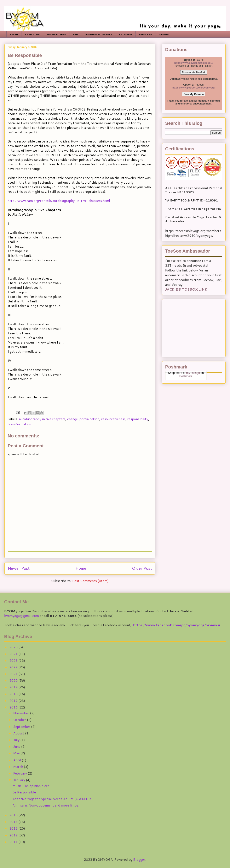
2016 (14, 707)
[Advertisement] (191, 327)
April (18, 760)
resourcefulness (113, 419)
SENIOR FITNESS (56, 34)
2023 (14, 660)
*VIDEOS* (164, 34)
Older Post (142, 568)
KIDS (75, 34)
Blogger (139, 859)
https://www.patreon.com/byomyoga (194, 88)
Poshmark (186, 376)
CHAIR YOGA (33, 34)
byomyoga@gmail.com (21, 616)
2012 (14, 835)
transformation (19, 424)
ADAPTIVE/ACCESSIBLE (99, 34)
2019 (14, 687)
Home (81, 568)
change (72, 419)
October (20, 720)
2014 (14, 822)
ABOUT (14, 34)
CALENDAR (126, 34)
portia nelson (89, 419)
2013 (14, 828)
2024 (14, 654)
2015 (14, 815)
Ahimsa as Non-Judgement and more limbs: (46, 805)
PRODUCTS (145, 34)
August (19, 733)
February (21, 773)
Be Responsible (24, 792)
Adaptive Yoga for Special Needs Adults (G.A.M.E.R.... (53, 799)
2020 (14, 680)
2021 (14, 674)
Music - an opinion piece (31, 786)
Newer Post (19, 568)
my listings (193, 373)
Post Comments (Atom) (90, 581)
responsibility (138, 419)
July (17, 740)
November (22, 713)
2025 (14, 647)
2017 (14, 700)
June (17, 746)
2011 (14, 842)
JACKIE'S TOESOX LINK (186, 289)
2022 (14, 667)
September (22, 726)
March (19, 767)
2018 (14, 694)
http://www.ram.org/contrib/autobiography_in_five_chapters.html (59, 201)
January (20, 780)
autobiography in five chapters (42, 419)
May (17, 753)
